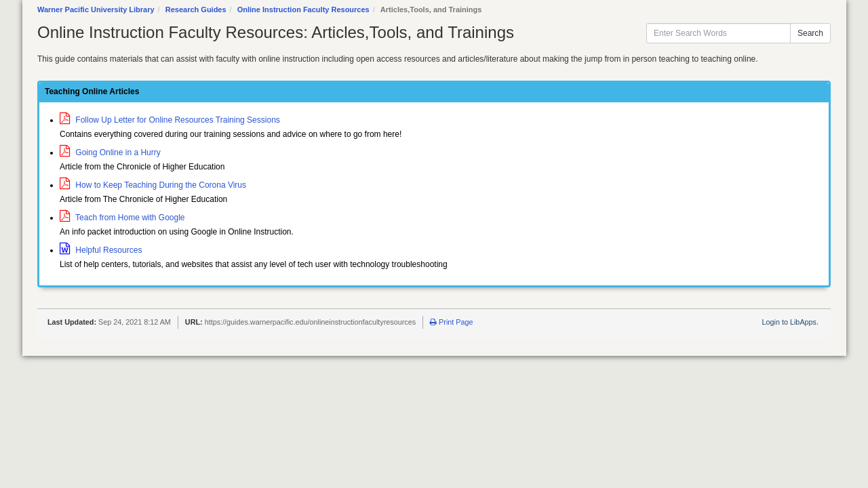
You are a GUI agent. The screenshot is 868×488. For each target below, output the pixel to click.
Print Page (451, 322)
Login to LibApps (789, 322)
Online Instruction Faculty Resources (303, 9)
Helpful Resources (101, 250)
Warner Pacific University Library (96, 9)
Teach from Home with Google (122, 218)
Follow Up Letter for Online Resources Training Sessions (170, 120)
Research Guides (196, 9)
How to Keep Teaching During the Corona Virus (153, 185)
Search (810, 33)
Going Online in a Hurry (110, 152)
